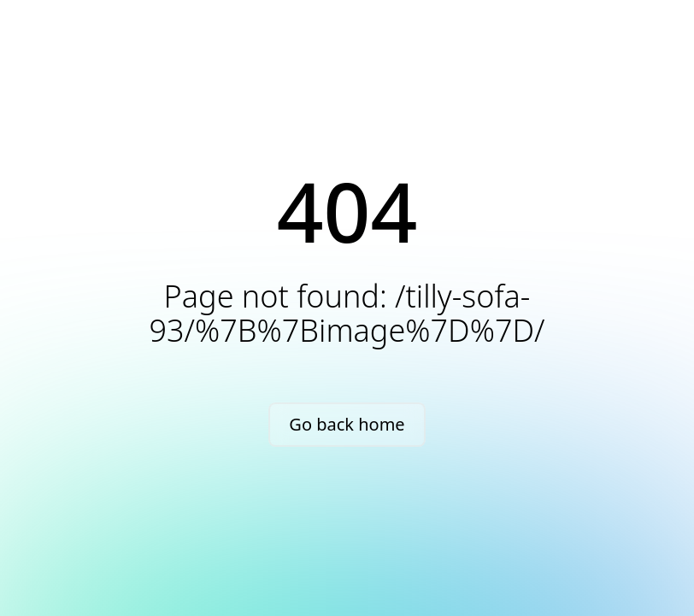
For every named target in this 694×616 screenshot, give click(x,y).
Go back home (347, 424)
